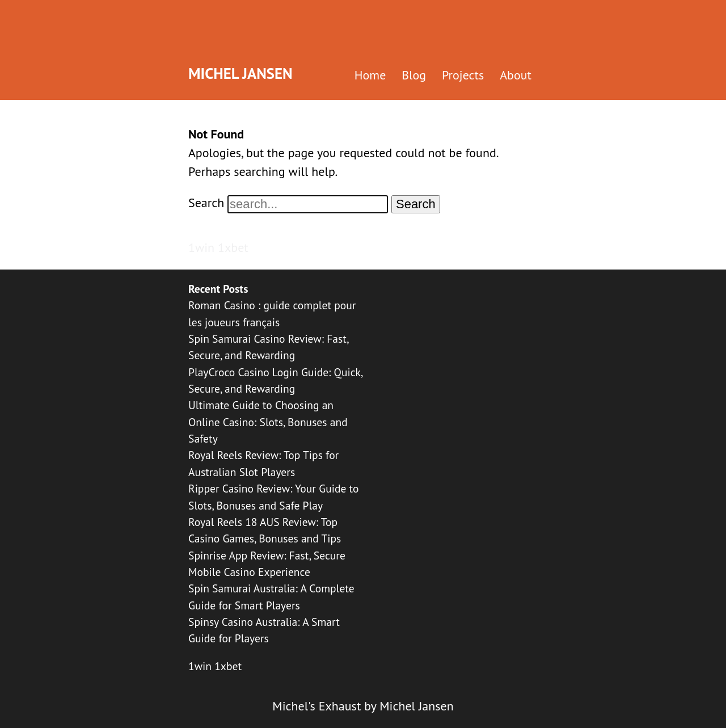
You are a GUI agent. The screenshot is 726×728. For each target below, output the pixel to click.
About (516, 75)
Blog (414, 75)
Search (206, 203)
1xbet (233, 247)
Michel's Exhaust (316, 706)
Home (370, 75)
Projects (463, 75)
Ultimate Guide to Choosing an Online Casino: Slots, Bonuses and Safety (268, 422)
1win (201, 247)
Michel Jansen (240, 73)
